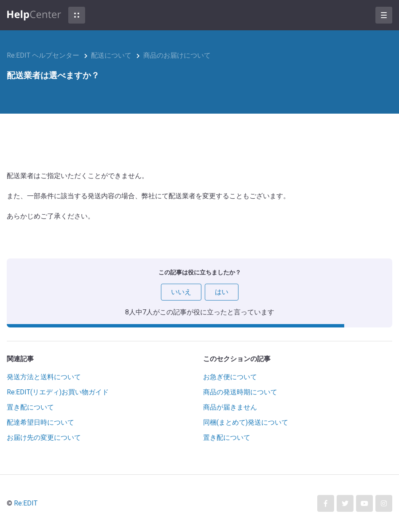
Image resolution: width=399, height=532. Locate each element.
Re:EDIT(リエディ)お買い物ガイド (58, 392)
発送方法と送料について (44, 377)
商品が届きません (230, 407)
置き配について (30, 407)
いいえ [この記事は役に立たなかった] (181, 292)
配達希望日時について (40, 422)
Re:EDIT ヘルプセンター (43, 55)
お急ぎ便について (230, 377)
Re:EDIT (26, 503)
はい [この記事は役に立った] (222, 292)
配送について (111, 55)
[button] (77, 15)
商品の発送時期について (240, 392)
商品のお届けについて (177, 55)
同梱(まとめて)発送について (246, 422)
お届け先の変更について (44, 438)
